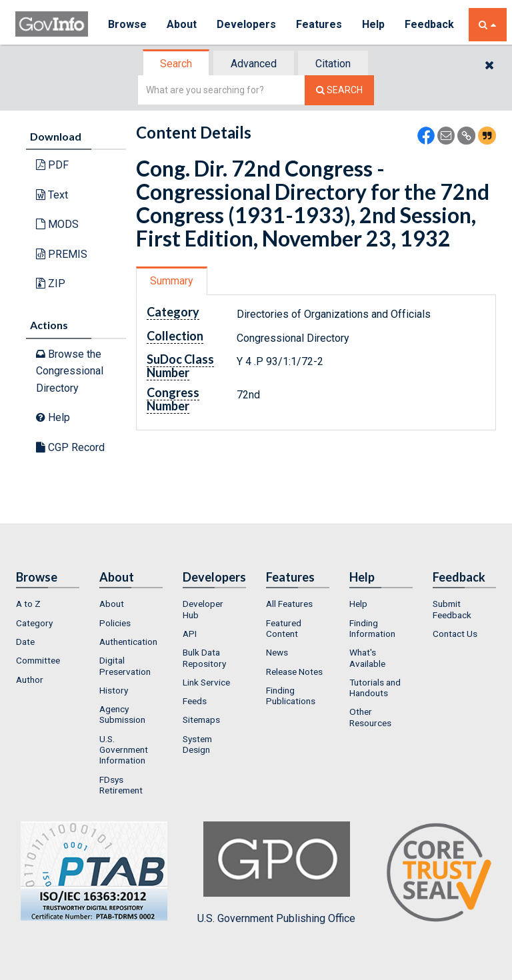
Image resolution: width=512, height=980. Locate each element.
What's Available (367, 658)
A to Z (28, 604)
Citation (333, 64)
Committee (38, 660)
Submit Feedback (452, 609)
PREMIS (62, 254)
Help (373, 24)
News (277, 652)
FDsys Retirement (121, 785)
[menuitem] (48, 604)
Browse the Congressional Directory (70, 371)
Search (176, 64)
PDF (52, 165)
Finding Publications (291, 696)
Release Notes (294, 672)
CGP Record (70, 447)
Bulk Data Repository (204, 658)
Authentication (128, 642)
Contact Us (455, 634)
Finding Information (372, 628)
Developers (246, 24)
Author (30, 680)
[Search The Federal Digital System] (339, 90)
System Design (197, 744)
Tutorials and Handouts (375, 688)
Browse (127, 24)
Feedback (429, 24)
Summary (172, 281)
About (182, 24)
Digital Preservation (125, 666)
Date (25, 642)
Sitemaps (201, 720)
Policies (115, 623)
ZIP (51, 283)
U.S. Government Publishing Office (276, 873)
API (190, 634)
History (114, 690)
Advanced (254, 64)
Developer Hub (203, 609)
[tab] (177, 64)
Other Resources (370, 717)
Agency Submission (122, 714)
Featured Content (284, 628)
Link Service (206, 682)
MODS (57, 224)
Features (319, 24)
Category (34, 623)
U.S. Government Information (124, 750)
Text (52, 195)
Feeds (195, 701)
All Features (289, 604)
